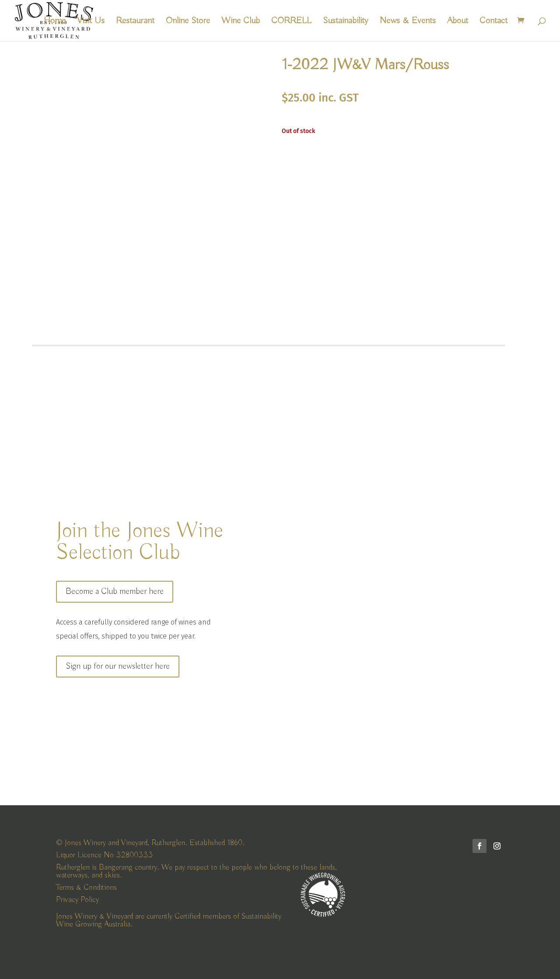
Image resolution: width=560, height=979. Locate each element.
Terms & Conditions (86, 888)
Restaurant (135, 22)
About (458, 22)
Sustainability (346, 22)
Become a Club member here (115, 591)
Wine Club (241, 22)
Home (55, 22)
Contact (493, 22)
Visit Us (91, 22)
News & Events (408, 22)
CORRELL (291, 22)
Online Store (188, 22)
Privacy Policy (77, 900)
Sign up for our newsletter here (118, 666)
